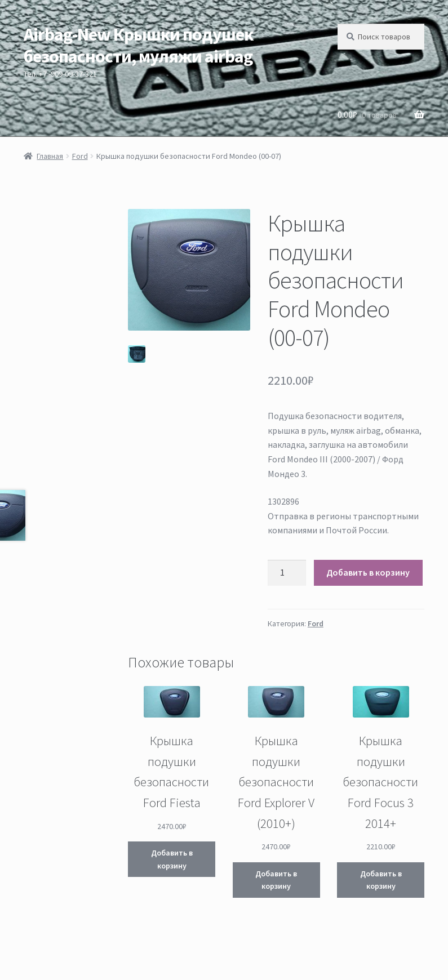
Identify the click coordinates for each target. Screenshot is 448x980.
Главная (50, 156)
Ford (80, 156)
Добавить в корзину (368, 572)
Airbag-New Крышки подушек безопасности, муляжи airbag (138, 45)
